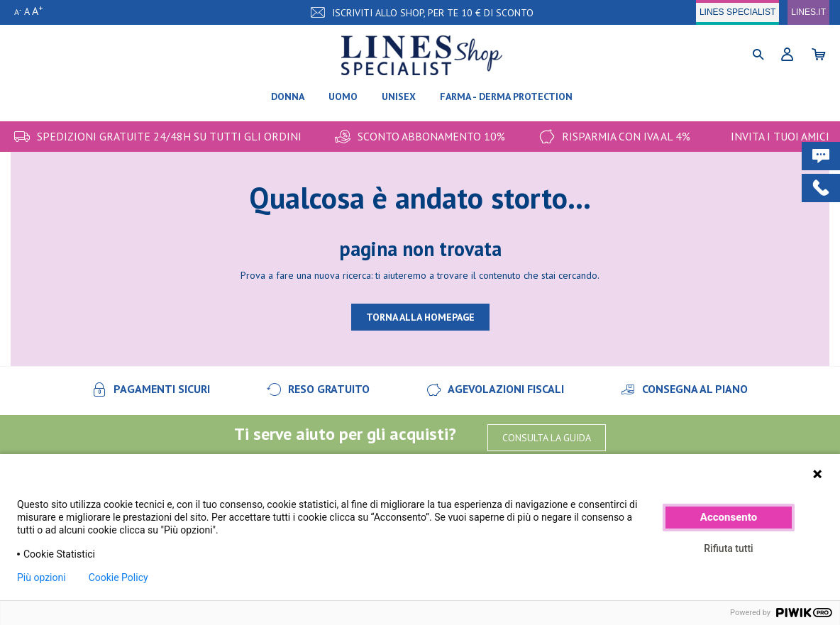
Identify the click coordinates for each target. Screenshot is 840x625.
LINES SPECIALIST (737, 12)
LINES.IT (808, 12)
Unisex (399, 96)
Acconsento (729, 517)
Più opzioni (42, 577)
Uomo (343, 96)
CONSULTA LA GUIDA (547, 438)
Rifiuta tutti (728, 548)
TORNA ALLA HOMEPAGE (420, 317)
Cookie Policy (118, 577)
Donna (288, 96)
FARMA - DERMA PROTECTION (506, 96)
